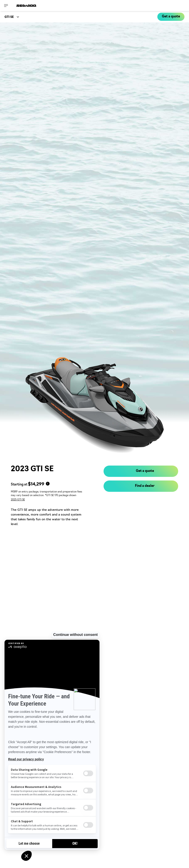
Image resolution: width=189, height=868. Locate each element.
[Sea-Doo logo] (26, 6)
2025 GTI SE (18, 500)
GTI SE (9, 17)
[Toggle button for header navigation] (6, 6)
